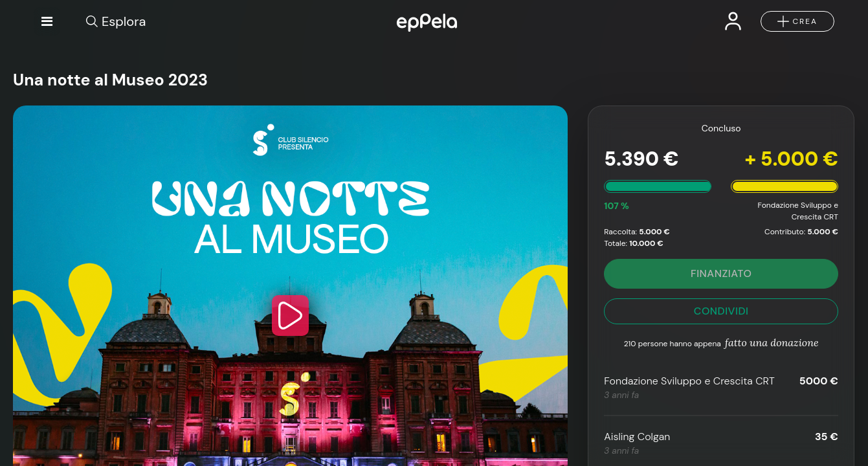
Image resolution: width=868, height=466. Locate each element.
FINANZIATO (721, 273)
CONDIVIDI (721, 311)
